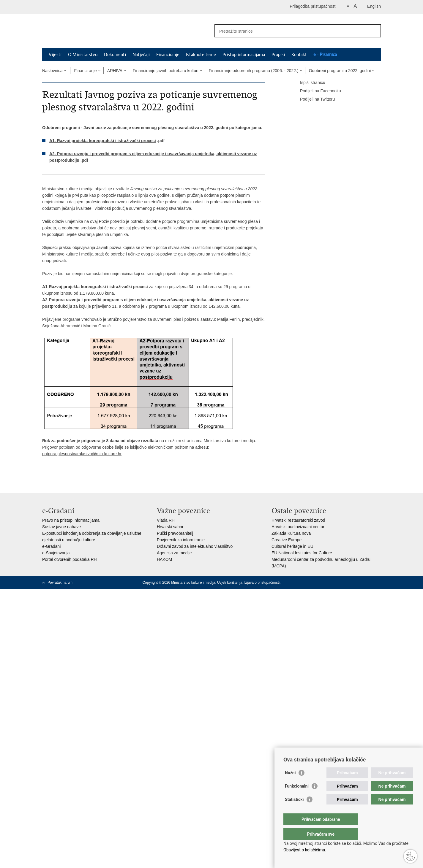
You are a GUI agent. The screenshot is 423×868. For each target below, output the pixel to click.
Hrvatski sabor (170, 527)
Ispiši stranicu (308, 83)
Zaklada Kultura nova (291, 533)
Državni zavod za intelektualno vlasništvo (195, 546)
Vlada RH (166, 520)
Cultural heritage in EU (292, 546)
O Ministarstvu (83, 55)
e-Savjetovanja (56, 553)
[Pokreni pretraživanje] (374, 31)
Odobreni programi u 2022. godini (340, 71)
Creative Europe (287, 540)
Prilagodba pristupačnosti (313, 6)
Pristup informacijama (244, 55)
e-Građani (51, 546)
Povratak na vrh (60, 583)
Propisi (278, 55)
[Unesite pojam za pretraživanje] (291, 31)
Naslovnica (52, 71)
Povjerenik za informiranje (181, 540)
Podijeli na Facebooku (316, 91)
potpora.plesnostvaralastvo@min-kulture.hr (82, 454)
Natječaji (141, 55)
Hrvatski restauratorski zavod (298, 520)
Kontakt (299, 55)
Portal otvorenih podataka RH (70, 559)
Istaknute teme (201, 55)
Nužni (290, 785)
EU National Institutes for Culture (302, 553)
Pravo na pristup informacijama (71, 520)
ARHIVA (115, 71)
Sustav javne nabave (61, 527)
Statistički (294, 811)
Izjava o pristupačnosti (262, 583)
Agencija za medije (174, 553)
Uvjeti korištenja (230, 583)
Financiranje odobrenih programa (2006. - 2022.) (254, 71)
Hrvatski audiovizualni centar (298, 527)
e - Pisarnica (325, 55)
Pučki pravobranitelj (175, 533)
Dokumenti (115, 55)
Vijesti (55, 55)
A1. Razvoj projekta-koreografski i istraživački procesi (103, 141)
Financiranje (168, 55)
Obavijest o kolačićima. (305, 850)
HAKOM (164, 559)
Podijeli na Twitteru (313, 99)
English (374, 6)
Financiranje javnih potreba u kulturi (166, 71)
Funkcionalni (297, 798)
